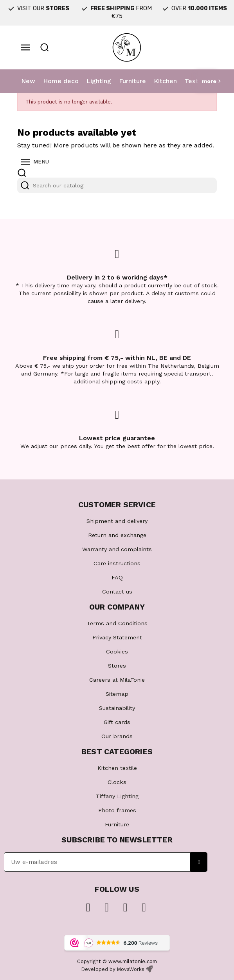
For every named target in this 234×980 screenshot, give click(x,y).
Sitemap (117, 694)
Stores (117, 666)
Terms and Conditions (117, 623)
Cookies (117, 652)
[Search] (117, 185)
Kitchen (165, 81)
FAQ (117, 577)
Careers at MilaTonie (117, 680)
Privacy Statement (117, 637)
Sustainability (117, 708)
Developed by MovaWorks (113, 969)
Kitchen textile (117, 768)
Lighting (99, 81)
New (28, 81)
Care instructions (117, 563)
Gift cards (117, 722)
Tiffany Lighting (117, 796)
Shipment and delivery (117, 521)
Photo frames (117, 810)
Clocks (117, 782)
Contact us (117, 592)
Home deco (61, 81)
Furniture (132, 81)
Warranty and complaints (117, 549)
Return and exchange (117, 535)
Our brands (117, 736)
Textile (195, 81)
